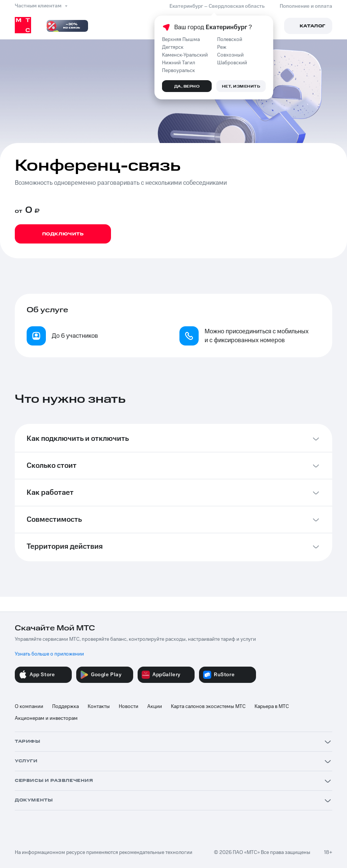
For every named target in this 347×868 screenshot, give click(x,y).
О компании (29, 707)
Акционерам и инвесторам (46, 718)
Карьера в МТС (272, 707)
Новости (129, 707)
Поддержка (65, 707)
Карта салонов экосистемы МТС (208, 707)
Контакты (99, 707)
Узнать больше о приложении (49, 654)
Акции (155, 707)
